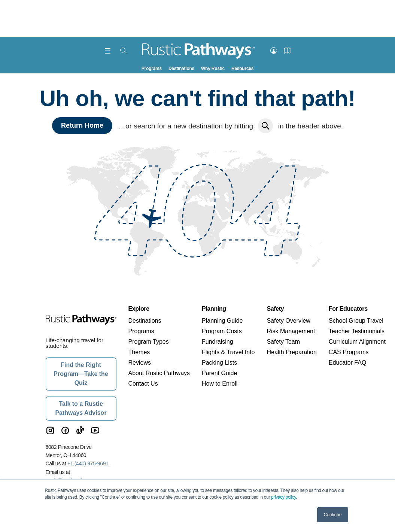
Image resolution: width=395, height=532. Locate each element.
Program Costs (222, 331)
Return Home (82, 125)
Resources (242, 69)
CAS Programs (349, 352)
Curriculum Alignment (357, 342)
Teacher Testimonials (357, 331)
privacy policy (283, 497)
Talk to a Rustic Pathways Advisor (81, 408)
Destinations (181, 69)
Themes (139, 352)
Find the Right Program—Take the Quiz (81, 374)
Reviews (140, 363)
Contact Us (143, 384)
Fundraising (218, 342)
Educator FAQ (348, 363)
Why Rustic (213, 69)
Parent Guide (219, 373)
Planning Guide (222, 321)
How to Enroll (220, 384)
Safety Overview (288, 321)
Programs (152, 69)
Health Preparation (291, 352)
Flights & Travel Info (228, 352)
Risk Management (291, 331)
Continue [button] (332, 515)
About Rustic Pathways (159, 373)
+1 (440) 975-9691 (88, 463)
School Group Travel (356, 321)
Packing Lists (219, 363)
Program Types (149, 342)
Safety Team (283, 342)
